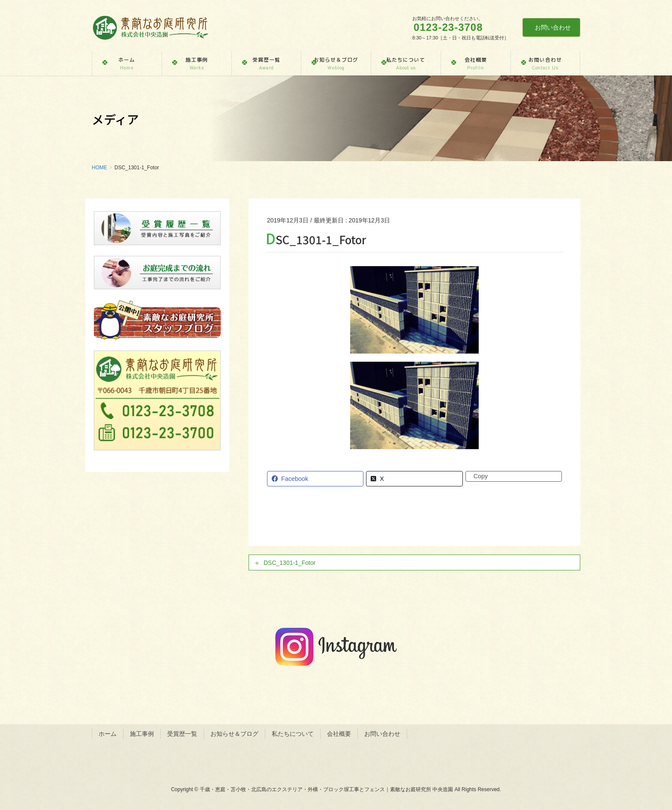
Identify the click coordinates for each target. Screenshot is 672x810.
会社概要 (339, 734)
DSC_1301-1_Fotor (289, 563)
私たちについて (293, 734)
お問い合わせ (553, 27)
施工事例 (142, 734)
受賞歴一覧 (182, 734)
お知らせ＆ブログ (234, 734)
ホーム (108, 734)
